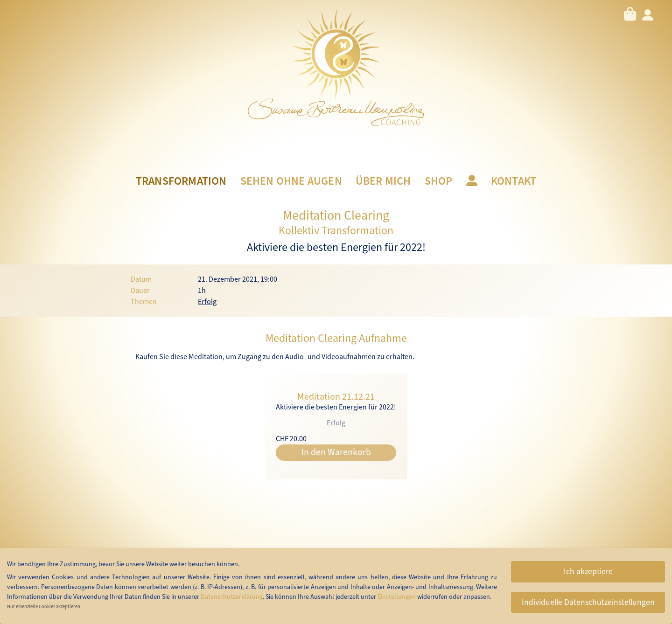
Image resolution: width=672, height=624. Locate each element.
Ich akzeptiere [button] (588, 572)
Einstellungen (397, 597)
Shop (439, 181)
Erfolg (207, 302)
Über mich (383, 181)
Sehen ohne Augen (291, 181)
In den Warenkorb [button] (336, 452)
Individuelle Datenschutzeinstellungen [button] (588, 602)
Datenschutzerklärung (232, 597)
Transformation (181, 181)
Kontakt (514, 181)
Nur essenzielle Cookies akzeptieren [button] (44, 607)
